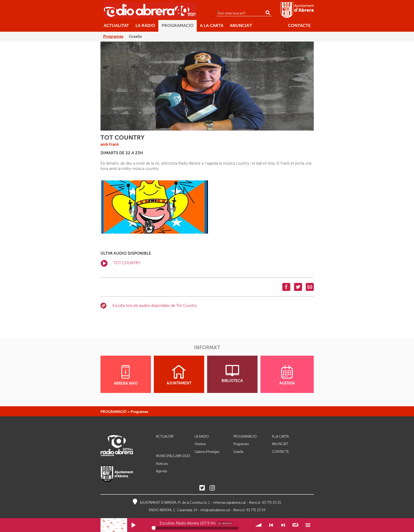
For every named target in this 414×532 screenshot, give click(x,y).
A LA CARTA (280, 437)
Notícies (162, 464)
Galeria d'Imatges (207, 452)
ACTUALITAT (165, 437)
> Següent (283, 525)
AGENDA (287, 375)
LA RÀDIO (202, 437)
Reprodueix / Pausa (133, 525)
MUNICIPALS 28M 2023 (173, 456)
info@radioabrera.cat (215, 510)
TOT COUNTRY (120, 263)
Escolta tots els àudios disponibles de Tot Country (155, 306)
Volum (259, 525)
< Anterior (271, 525)
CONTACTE (280, 452)
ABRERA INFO (126, 375)
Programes (139, 412)
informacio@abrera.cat (229, 503)
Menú (308, 525)
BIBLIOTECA (232, 374)
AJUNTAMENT (179, 375)
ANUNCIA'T (280, 444)
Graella (238, 452)
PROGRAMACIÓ (114, 412)
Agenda (161, 471)
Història (200, 444)
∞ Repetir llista (296, 525)
